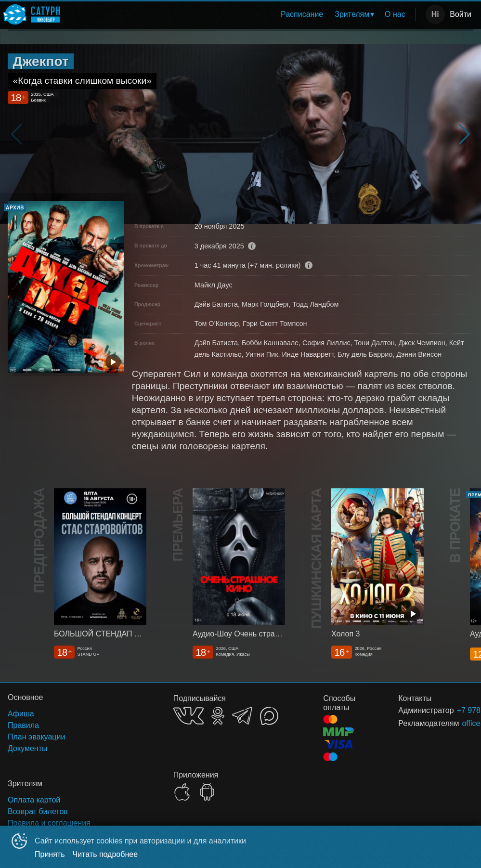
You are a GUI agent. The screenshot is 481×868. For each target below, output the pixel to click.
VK (188, 716)
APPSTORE (182, 792)
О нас (395, 14)
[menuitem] (302, 14)
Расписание (302, 14)
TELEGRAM (242, 716)
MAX (269, 716)
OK (218, 716)
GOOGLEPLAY (207, 792)
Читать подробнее (105, 854)
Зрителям (352, 14)
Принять (50, 854)
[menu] (239, 14)
